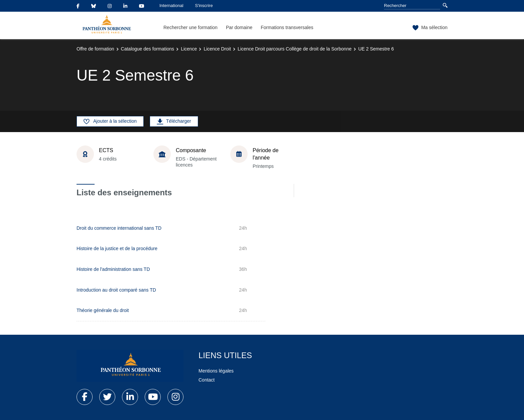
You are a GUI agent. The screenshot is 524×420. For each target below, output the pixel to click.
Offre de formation (95, 49)
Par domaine (239, 27)
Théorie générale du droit (103, 310)
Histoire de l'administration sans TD (113, 269)
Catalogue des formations (148, 49)
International (171, 6)
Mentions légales (216, 371)
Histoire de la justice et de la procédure (117, 248)
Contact (207, 380)
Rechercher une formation (190, 27)
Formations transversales (287, 27)
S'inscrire (204, 6)
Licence (189, 49)
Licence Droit (217, 49)
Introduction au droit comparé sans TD (116, 290)
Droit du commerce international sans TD (119, 228)
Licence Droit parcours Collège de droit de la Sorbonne (295, 49)
